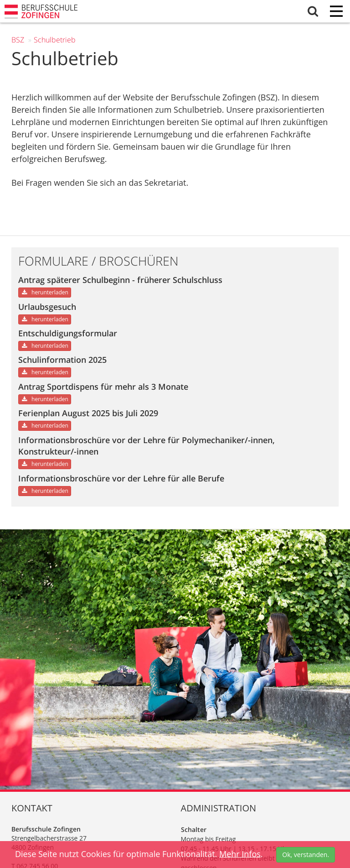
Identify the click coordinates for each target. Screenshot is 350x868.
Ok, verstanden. (306, 855)
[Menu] (336, 12)
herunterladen (45, 292)
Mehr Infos (240, 853)
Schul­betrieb (55, 40)
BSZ (18, 40)
